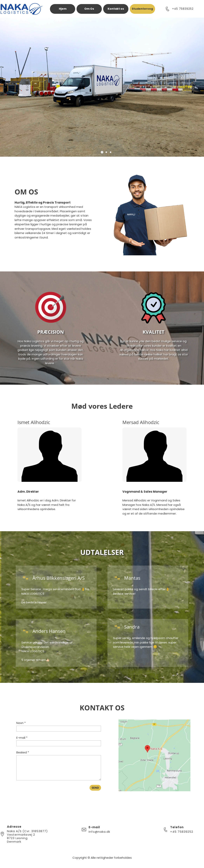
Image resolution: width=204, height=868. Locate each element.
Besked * (23, 752)
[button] (102, 152)
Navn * (21, 723)
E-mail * (22, 738)
